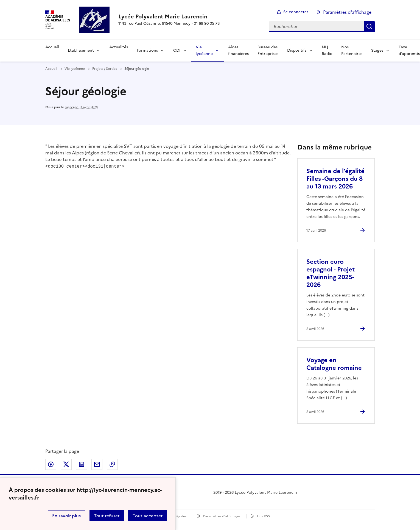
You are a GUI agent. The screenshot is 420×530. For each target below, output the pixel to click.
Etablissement (81, 50)
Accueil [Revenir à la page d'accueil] (52, 47)
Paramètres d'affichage (222, 516)
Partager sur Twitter (66, 464)
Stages (377, 50)
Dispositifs (297, 50)
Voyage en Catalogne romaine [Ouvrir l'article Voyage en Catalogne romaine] (334, 364)
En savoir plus (66, 516)
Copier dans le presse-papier (112, 464)
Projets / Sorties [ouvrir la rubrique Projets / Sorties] (105, 69)
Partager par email (97, 464)
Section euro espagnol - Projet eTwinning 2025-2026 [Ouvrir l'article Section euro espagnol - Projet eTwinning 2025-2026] (331, 273)
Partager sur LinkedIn (82, 464)
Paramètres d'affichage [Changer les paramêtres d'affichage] (347, 12)
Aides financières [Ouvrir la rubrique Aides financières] (238, 50)
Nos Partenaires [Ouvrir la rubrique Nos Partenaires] (352, 50)
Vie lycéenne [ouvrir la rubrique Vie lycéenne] (75, 69)
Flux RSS (263, 516)
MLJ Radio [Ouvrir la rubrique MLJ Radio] (327, 50)
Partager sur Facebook (51, 464)
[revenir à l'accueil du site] (169, 16)
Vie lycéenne (204, 50)
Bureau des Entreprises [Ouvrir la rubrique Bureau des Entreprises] (268, 50)
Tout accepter (148, 516)
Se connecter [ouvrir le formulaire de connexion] (296, 12)
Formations (147, 50)
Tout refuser (107, 516)
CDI (177, 50)
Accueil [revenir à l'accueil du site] (51, 69)
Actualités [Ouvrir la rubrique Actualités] (119, 47)
